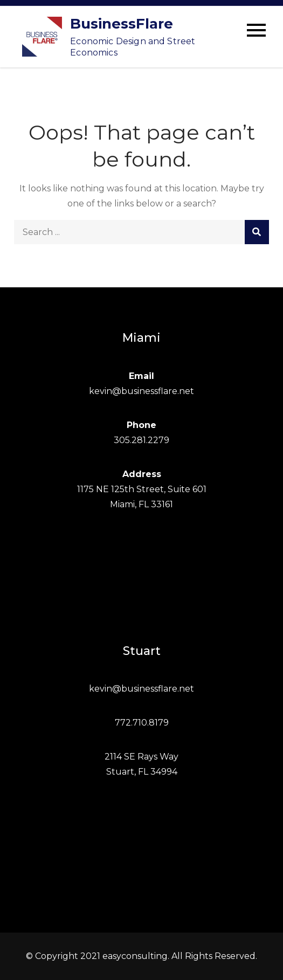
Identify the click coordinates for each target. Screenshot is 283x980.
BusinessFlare (122, 24)
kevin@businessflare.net (141, 391)
